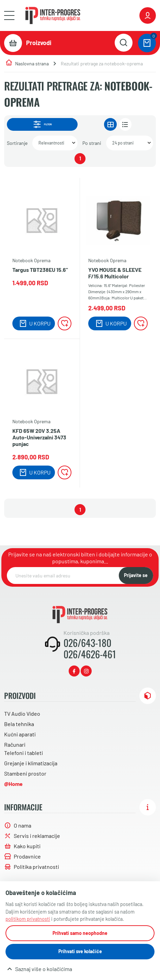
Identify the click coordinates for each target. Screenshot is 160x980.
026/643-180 (87, 643)
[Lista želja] (65, 323)
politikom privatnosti (28, 919)
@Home (13, 784)
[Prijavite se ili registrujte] (148, 15)
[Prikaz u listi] (125, 124)
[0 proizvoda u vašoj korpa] (147, 43)
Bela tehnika (19, 724)
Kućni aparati (20, 734)
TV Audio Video (22, 713)
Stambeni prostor (25, 773)
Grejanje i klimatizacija (31, 763)
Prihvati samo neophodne (80, 933)
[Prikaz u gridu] (110, 124)
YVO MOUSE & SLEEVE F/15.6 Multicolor (115, 273)
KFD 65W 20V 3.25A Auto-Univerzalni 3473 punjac (39, 437)
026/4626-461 (90, 654)
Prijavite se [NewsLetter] (136, 575)
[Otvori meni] (9, 15)
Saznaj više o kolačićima (44, 969)
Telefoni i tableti (24, 753)
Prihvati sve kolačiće (80, 951)
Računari (15, 744)
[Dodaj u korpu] (34, 323)
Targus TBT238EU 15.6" (40, 270)
